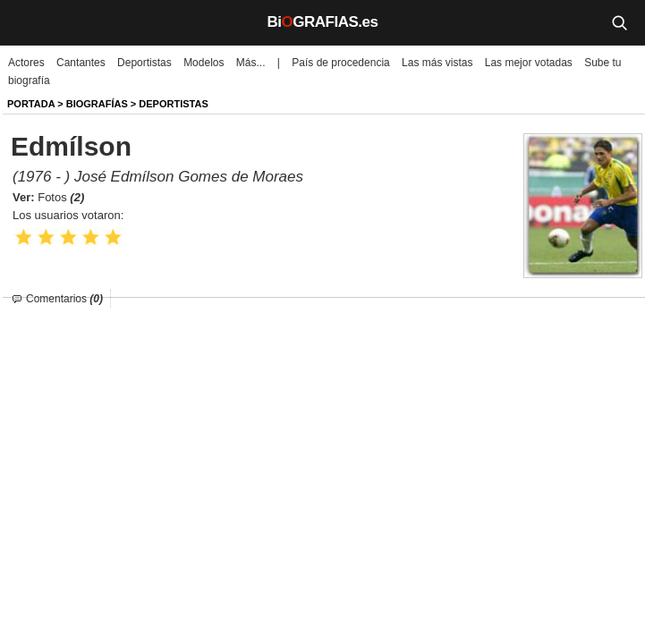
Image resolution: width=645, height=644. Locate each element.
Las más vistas (437, 63)
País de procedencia (340, 63)
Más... (251, 63)
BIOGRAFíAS (97, 104)
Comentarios (64, 299)
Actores (26, 63)
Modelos (204, 63)
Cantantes (81, 63)
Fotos (61, 197)
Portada (31, 104)
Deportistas (144, 63)
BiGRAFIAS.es (323, 22)
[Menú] (27, 22)
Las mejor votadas (529, 63)
